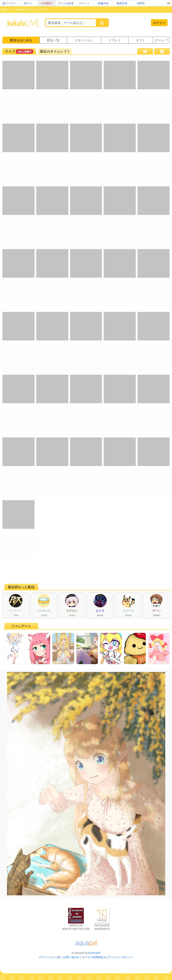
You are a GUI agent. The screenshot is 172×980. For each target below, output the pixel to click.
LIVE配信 (47, 3)
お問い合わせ (71, 957)
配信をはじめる (21, 40)
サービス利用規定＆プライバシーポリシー (108, 957)
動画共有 (122, 3)
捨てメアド (9, 3)
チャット (84, 3)
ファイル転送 (66, 3)
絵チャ (28, 3)
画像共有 (103, 3)
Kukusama (94, 953)
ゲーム (160, 40)
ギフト (141, 40)
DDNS (141, 3)
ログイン (159, 23)
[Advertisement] (86, 570)
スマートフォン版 (49, 957)
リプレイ (115, 40)
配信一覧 (53, 40)
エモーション (84, 40)
